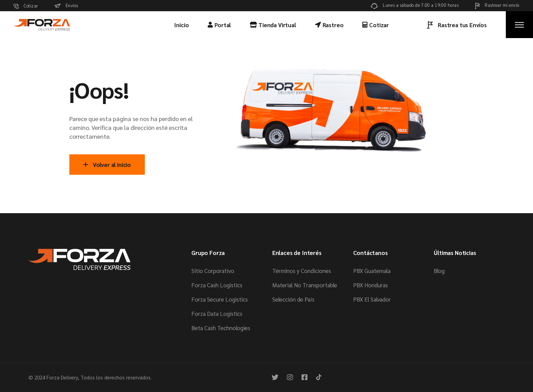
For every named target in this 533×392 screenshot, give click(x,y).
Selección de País (293, 299)
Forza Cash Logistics (217, 285)
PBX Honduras (371, 285)
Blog (439, 271)
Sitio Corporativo (213, 271)
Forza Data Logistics (217, 313)
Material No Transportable (305, 285)
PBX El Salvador (372, 299)
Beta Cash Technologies (221, 328)
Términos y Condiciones (302, 271)
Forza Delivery (62, 377)
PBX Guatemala (372, 271)
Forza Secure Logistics (220, 299)
